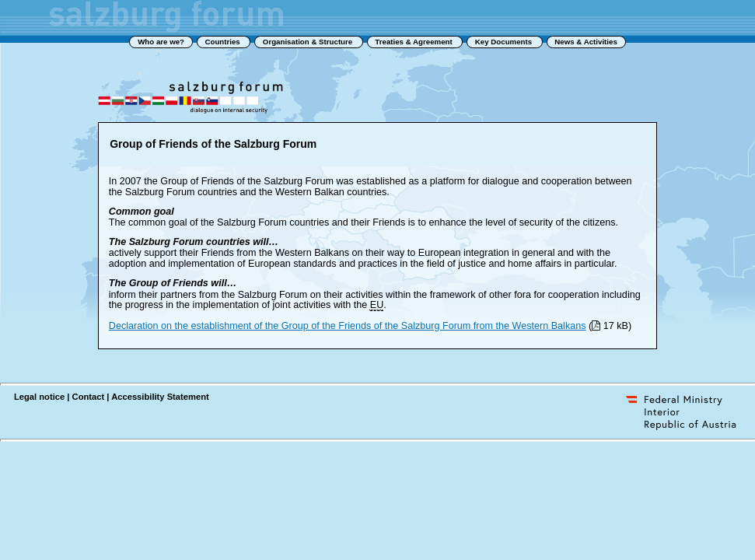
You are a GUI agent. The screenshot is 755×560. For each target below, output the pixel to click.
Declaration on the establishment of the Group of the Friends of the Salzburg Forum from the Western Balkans (348, 326)
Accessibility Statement (160, 397)
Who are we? (161, 42)
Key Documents (505, 42)
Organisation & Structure (309, 42)
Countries (223, 42)
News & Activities (586, 42)
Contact (89, 397)
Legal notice (39, 397)
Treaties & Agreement (414, 42)
